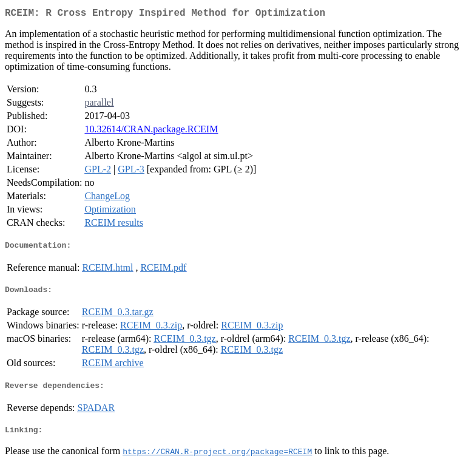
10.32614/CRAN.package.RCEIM (151, 131)
